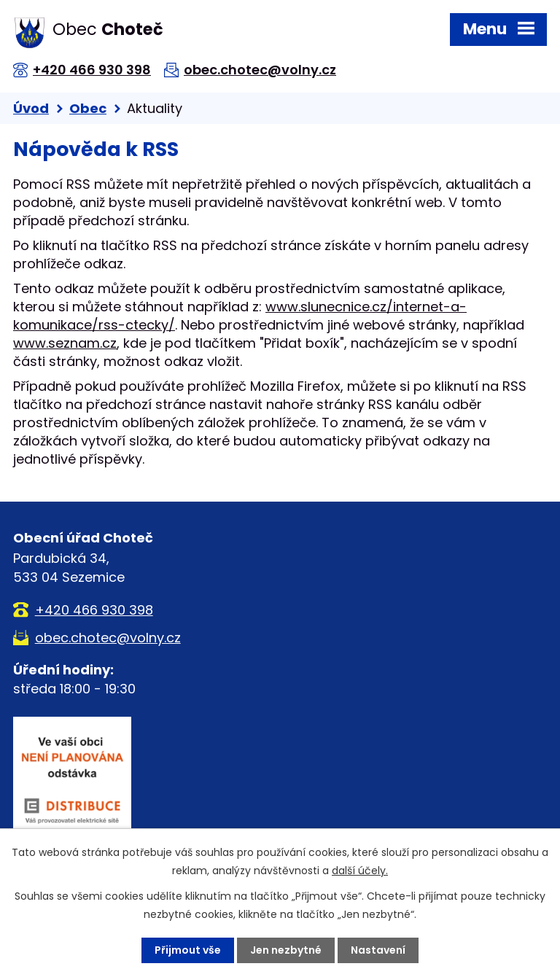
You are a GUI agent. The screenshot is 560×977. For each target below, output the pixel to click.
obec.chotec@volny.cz (260, 70)
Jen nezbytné (286, 950)
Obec (88, 108)
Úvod (31, 108)
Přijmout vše (188, 950)
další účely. (360, 871)
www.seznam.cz (65, 343)
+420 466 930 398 (92, 70)
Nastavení (378, 950)
